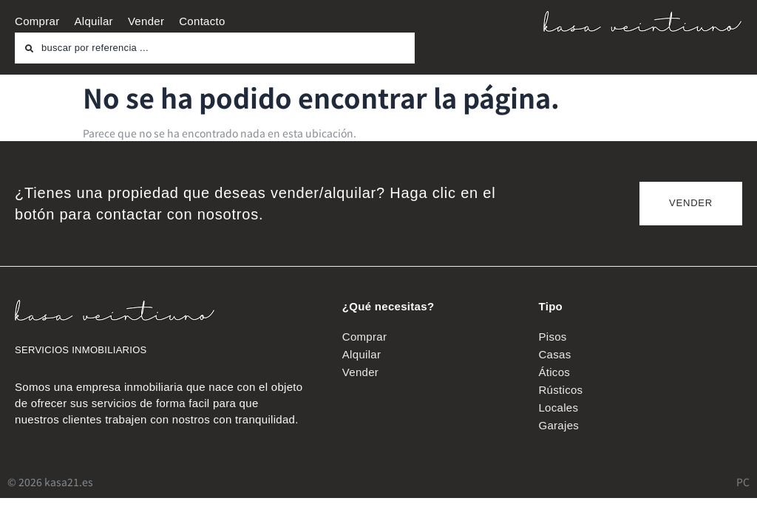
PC (743, 482)
